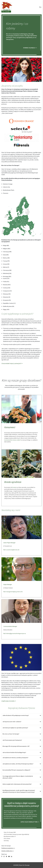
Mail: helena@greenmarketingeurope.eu (15, 633)
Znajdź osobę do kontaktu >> (9, 701)
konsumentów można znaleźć (13, 440)
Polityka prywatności (7, 848)
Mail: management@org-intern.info (13, 592)
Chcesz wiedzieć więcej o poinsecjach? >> (12, 363)
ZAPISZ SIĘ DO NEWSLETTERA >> (30, 822)
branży (14, 487)
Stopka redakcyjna (7, 851)
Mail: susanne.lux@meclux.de (11, 550)
